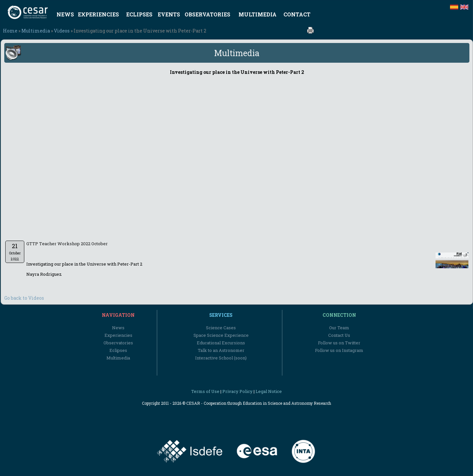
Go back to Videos (24, 298)
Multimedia (36, 31)
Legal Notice (269, 391)
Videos (62, 31)
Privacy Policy (237, 391)
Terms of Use (205, 391)
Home (10, 31)
